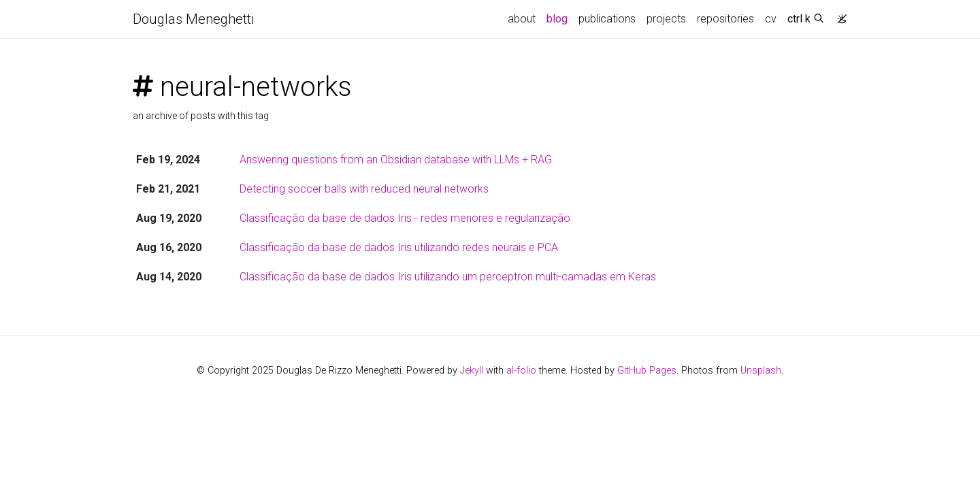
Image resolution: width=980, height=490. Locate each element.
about (522, 19)
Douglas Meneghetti (193, 19)
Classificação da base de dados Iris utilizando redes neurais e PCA (399, 247)
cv (771, 19)
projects (666, 19)
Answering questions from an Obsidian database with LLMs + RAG (396, 160)
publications (607, 19)
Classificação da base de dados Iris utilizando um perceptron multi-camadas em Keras (448, 277)
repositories (725, 19)
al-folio (521, 371)
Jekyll (472, 371)
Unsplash (761, 371)
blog (557, 19)
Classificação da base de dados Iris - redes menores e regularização (405, 218)
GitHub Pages (647, 371)
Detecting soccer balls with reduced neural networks (364, 189)
